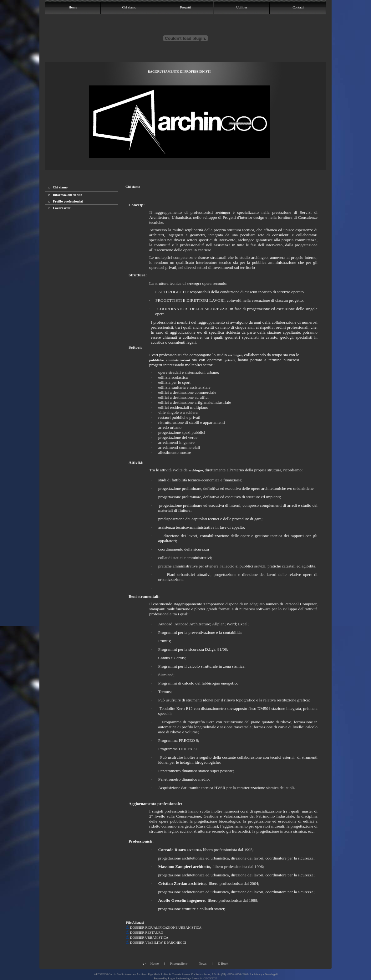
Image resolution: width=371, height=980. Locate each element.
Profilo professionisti (66, 201)
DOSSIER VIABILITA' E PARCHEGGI (156, 942)
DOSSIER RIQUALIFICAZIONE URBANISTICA (164, 927)
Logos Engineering (179, 978)
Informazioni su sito (65, 195)
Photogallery (179, 963)
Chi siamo (58, 187)
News (203, 963)
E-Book (223, 963)
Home (155, 963)
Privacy (258, 974)
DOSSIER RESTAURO (145, 932)
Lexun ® (197, 978)
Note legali (272, 974)
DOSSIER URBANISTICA (147, 937)
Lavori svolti (60, 208)
